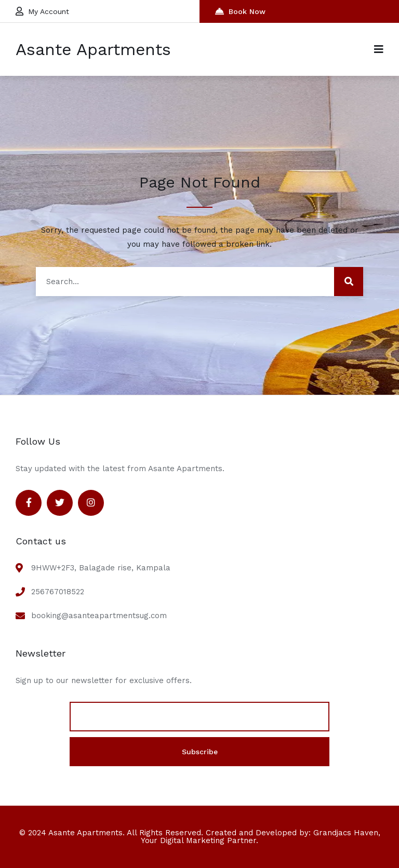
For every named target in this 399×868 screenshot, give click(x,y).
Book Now (240, 11)
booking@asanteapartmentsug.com (99, 616)
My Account (42, 11)
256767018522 (58, 592)
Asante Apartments (93, 49)
